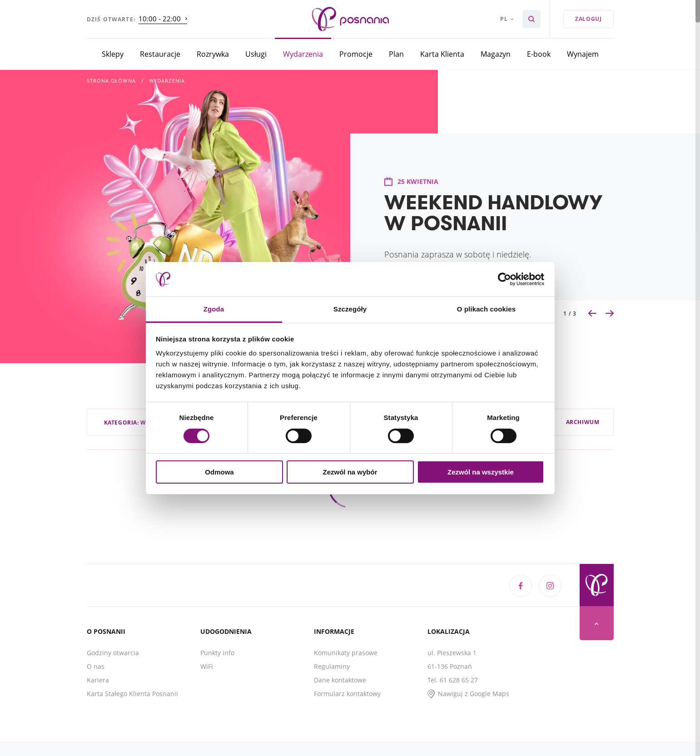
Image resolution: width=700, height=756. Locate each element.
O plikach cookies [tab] (486, 309)
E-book (539, 54)
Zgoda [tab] (214, 309)
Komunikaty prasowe (346, 653)
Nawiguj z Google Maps (474, 694)
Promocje (356, 54)
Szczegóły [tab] (350, 309)
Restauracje (160, 54)
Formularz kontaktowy (347, 694)
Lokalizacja (449, 631)
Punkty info (217, 653)
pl (504, 19)
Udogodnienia (226, 631)
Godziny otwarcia (113, 653)
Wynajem (583, 54)
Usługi (256, 54)
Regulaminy (332, 666)
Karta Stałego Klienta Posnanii (132, 694)
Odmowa (219, 472)
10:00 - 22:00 (160, 19)
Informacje (334, 631)
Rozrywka (213, 54)
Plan (396, 54)
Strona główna (111, 81)
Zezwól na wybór (350, 472)
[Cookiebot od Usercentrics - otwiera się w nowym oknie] (504, 279)
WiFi (207, 666)
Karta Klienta (442, 54)
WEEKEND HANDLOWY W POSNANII (493, 212)
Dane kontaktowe (340, 680)
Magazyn (496, 54)
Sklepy (113, 54)
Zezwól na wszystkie (481, 472)
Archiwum (583, 422)
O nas (96, 666)
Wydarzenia (303, 54)
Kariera (98, 680)
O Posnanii (106, 631)
